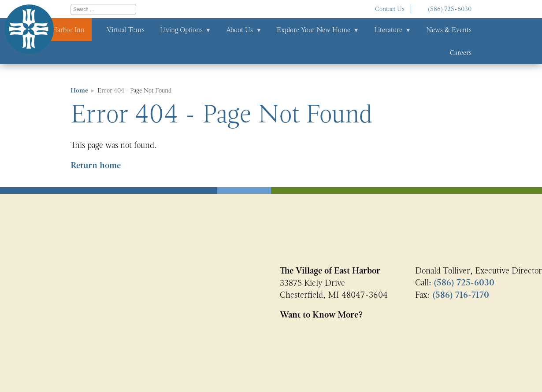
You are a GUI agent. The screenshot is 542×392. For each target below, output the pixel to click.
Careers (461, 53)
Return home (96, 165)
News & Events (449, 30)
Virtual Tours (126, 30)
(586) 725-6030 (450, 9)
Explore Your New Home (314, 30)
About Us (239, 30)
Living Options (181, 30)
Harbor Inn (68, 30)
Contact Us (390, 9)
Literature (388, 30)
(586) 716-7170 (461, 295)
